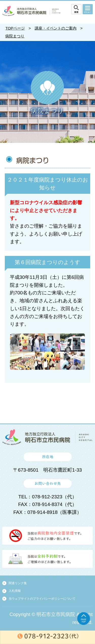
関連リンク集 (18, 583)
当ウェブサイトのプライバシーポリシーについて (42, 599)
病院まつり (15, 36)
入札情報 (15, 591)
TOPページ (15, 28)
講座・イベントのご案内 (56, 28)
